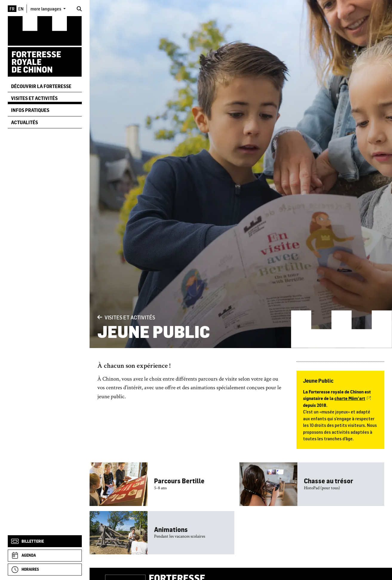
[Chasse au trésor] (312, 484)
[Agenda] (45, 556)
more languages (46, 9)
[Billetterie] (45, 541)
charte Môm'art (352, 398)
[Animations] (162, 533)
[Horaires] (45, 570)
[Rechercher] (79, 9)
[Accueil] (45, 46)
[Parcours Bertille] (162, 484)
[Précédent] (100, 317)
